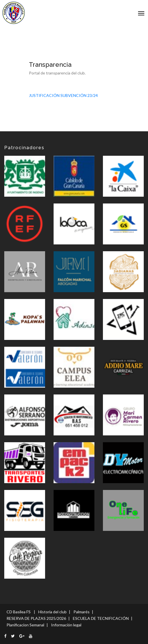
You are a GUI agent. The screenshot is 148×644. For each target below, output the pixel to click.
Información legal (66, 625)
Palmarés (82, 612)
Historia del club (52, 612)
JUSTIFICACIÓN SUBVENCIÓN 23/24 (63, 95)
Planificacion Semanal (25, 625)
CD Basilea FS (19, 612)
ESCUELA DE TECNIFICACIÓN (101, 618)
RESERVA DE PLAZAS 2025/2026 (36, 618)
